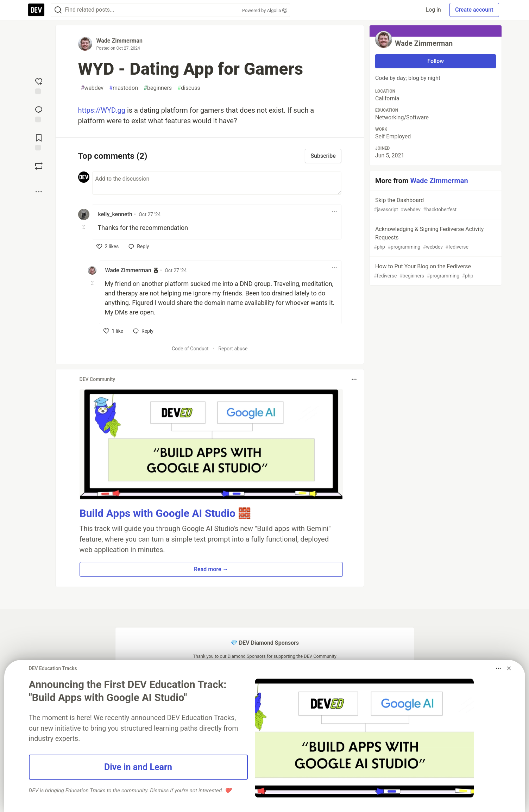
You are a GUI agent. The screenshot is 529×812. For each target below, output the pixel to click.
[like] (108, 246)
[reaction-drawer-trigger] (39, 85)
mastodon (124, 88)
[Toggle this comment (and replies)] (84, 227)
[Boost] (39, 166)
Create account (474, 10)
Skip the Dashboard (435, 205)
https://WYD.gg (102, 110)
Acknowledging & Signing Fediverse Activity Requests (435, 238)
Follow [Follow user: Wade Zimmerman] (436, 61)
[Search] (58, 10)
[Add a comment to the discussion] (217, 183)
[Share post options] (39, 192)
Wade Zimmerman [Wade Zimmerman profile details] (128, 270)
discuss (189, 88)
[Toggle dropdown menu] (334, 212)
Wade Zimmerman (119, 41)
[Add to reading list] (39, 142)
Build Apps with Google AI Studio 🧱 (165, 513)
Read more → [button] (211, 569)
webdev (92, 88)
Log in (433, 10)
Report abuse (233, 349)
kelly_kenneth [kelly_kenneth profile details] (115, 214)
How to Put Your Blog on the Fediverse (435, 271)
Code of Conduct (190, 349)
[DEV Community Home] (36, 10)
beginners (158, 88)
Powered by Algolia (265, 10)
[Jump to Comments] (39, 113)
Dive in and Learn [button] (138, 767)
